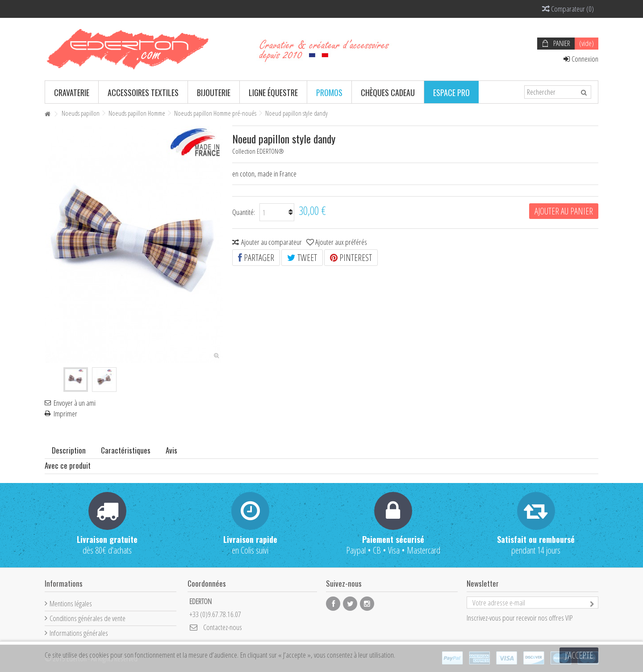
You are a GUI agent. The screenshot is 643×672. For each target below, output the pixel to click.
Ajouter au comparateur (271, 242)
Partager (256, 258)
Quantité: (244, 212)
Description (69, 450)
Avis (171, 450)
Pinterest (351, 258)
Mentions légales (71, 603)
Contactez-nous (223, 627)
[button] (72, 92)
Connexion (581, 59)
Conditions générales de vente (88, 618)
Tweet (302, 258)
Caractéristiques (126, 450)
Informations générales (79, 633)
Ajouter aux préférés (341, 242)
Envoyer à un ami (75, 403)
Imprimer (65, 414)
